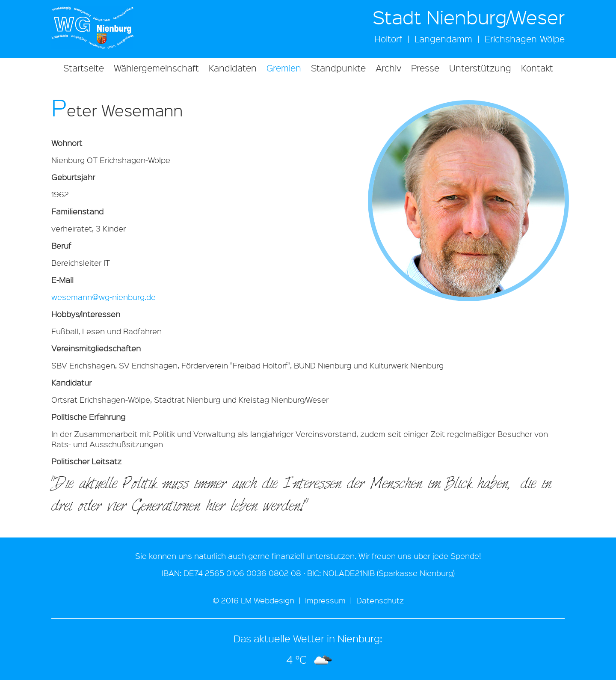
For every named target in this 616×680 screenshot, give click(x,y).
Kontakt (537, 68)
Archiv (388, 68)
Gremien (284, 68)
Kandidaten (233, 68)
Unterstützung (480, 68)
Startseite (84, 68)
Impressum (325, 600)
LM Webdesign (268, 600)
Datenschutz (380, 600)
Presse (425, 68)
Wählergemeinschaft (156, 68)
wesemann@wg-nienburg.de (104, 297)
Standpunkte (338, 68)
